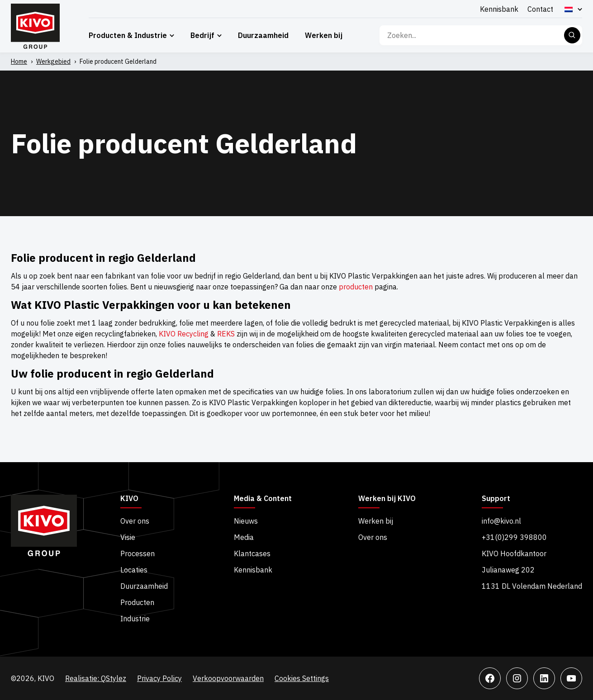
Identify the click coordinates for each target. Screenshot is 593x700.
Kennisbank (499, 9)
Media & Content (263, 499)
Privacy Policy (159, 678)
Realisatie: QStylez (96, 678)
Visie (128, 537)
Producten (137, 602)
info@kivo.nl (501, 521)
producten (356, 287)
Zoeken (572, 35)
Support (496, 499)
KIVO (129, 499)
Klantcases (252, 553)
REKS (226, 334)
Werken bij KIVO (387, 499)
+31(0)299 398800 (514, 537)
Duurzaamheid (263, 35)
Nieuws (246, 521)
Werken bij (324, 35)
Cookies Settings (302, 678)
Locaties (134, 570)
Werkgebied (53, 61)
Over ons (135, 521)
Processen (138, 553)
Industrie (135, 619)
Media (244, 537)
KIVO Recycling (184, 334)
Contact (540, 9)
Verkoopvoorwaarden (228, 678)
